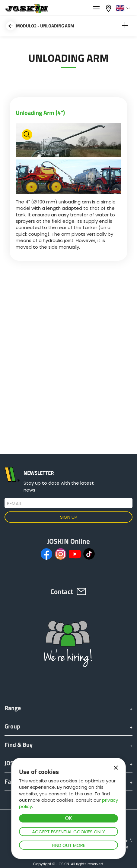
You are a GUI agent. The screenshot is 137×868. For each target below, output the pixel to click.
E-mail (14, 504)
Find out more (69, 845)
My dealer (109, 8)
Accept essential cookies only (68, 832)
